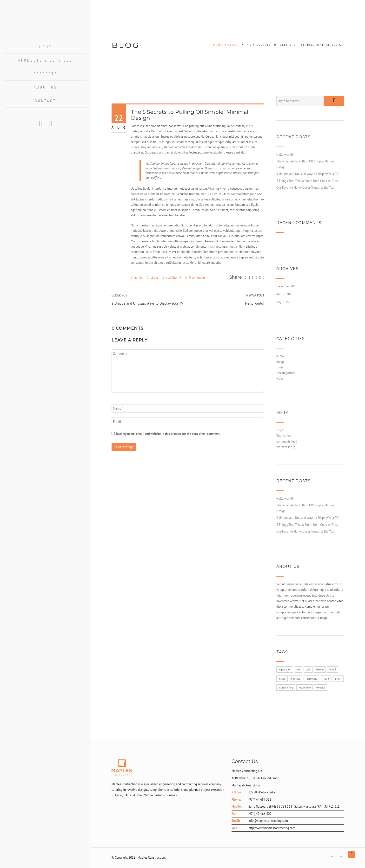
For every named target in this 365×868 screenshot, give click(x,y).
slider (234, 45)
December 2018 (287, 286)
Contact (46, 101)
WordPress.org (286, 447)
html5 (177, 278)
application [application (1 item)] (285, 669)
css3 (169, 278)
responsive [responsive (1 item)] (305, 688)
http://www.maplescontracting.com (272, 828)
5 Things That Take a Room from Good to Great (308, 181)
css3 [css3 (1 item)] (308, 669)
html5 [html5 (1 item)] (333, 669)
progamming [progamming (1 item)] (286, 688)
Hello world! (285, 155)
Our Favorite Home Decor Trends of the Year (306, 188)
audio (280, 356)
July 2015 (283, 302)
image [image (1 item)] (282, 679)
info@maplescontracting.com (268, 821)
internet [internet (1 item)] (295, 679)
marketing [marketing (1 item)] (311, 679)
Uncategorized (286, 373)
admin (139, 278)
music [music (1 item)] (326, 679)
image (280, 362)
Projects (46, 74)
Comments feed (287, 441)
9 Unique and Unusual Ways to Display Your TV (307, 174)
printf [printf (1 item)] (338, 679)
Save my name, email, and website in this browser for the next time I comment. (168, 434)
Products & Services (46, 61)
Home (46, 48)
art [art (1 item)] (298, 669)
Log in (280, 430)
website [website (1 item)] (321, 688)
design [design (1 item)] (320, 669)
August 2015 (285, 294)
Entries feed (284, 436)
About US (46, 88)
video (280, 379)
